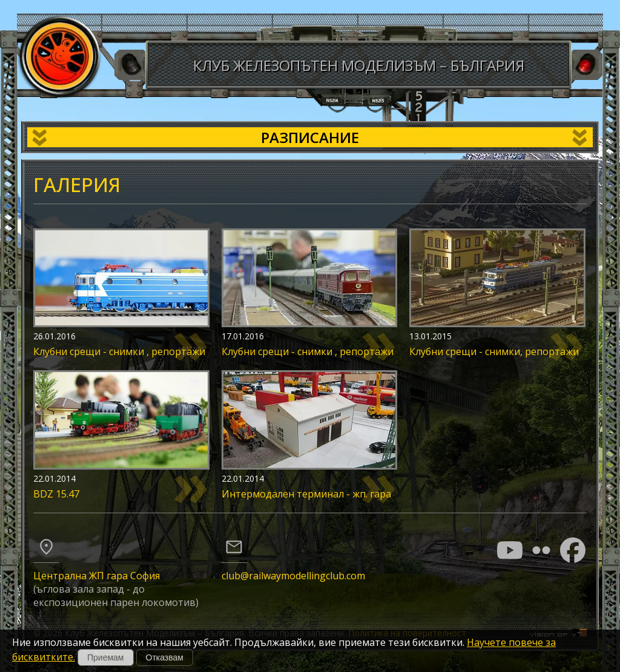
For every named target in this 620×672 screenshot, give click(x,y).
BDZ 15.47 (56, 494)
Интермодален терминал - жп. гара (306, 494)
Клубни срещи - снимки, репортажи (494, 351)
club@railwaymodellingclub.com (293, 576)
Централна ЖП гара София (97, 576)
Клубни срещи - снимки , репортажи (119, 351)
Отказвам (165, 657)
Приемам (106, 657)
